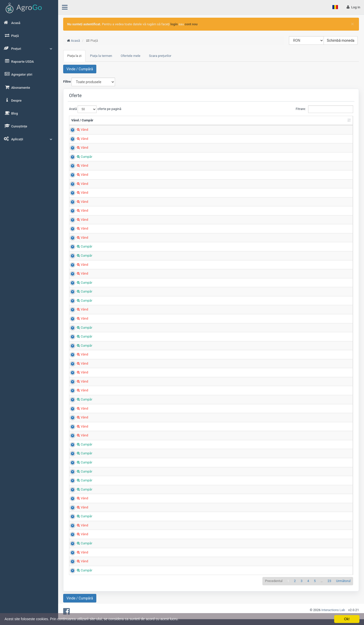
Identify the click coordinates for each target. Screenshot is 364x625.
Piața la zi (74, 56)
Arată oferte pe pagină (95, 109)
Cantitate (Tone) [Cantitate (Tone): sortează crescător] (187, 123)
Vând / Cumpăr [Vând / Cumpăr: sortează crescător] (82, 125)
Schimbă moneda (341, 40)
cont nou (191, 24)
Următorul (343, 586)
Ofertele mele (131, 56)
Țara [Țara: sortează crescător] (293, 125)
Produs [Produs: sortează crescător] (125, 125)
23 (329, 586)
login (174, 24)
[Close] (352, 24)
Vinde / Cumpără (80, 69)
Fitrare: (324, 109)
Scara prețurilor (160, 56)
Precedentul (274, 586)
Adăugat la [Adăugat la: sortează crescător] (324, 125)
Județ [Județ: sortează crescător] (255, 125)
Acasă (75, 41)
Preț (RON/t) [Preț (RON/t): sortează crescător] (217, 125)
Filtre (67, 82)
